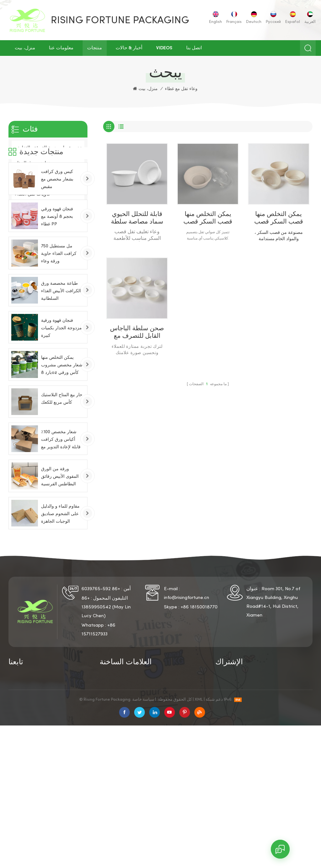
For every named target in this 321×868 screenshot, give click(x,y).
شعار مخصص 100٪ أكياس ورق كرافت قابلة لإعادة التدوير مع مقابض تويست (61, 508)
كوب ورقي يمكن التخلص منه (124, 755)
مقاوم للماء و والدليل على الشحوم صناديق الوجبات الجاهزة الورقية (60, 582)
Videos (164, 48)
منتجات (95, 48)
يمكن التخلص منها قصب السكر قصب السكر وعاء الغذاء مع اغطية (279, 219)
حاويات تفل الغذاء (33, 194)
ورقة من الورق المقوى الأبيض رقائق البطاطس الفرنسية (60, 544)
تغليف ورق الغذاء (32, 164)
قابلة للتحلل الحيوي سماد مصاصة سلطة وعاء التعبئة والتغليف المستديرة (137, 219)
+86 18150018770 (199, 682)
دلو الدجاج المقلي (170, 784)
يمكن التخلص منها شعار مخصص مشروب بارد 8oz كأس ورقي (62, 433)
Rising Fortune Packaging (120, 21)
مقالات (56, 784)
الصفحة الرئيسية (25, 753)
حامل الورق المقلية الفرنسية (172, 797)
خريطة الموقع (63, 774)
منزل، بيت (25, 48)
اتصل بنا (194, 48)
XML (199, 842)
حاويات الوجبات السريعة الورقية (176, 755)
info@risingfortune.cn (187, 673)
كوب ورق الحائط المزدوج (125, 779)
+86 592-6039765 (101, 664)
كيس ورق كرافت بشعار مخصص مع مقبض (57, 247)
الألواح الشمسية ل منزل (176, 810)
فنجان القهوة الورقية (120, 768)
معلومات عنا (61, 48)
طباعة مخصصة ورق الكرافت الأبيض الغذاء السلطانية (61, 359)
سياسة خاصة (63, 753)
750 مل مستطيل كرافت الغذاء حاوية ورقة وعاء (59, 321)
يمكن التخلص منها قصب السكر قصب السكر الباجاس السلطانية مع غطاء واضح (208, 219)
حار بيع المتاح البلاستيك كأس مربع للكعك (62, 466)
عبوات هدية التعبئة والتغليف (43, 148)
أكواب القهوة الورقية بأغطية (173, 771)
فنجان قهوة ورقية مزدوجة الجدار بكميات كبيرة (61, 396)
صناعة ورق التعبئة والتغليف (43, 179)
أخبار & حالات (129, 48)
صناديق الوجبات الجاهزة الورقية (124, 802)
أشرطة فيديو (21, 794)
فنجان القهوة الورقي (120, 789)
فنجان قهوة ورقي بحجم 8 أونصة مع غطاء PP (57, 284)
